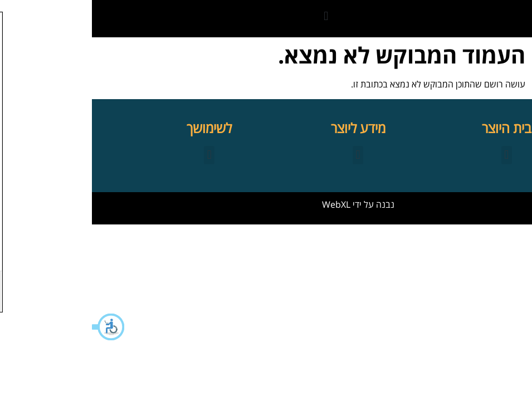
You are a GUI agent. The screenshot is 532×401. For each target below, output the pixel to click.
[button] (17, 327)
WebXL (244, 204)
